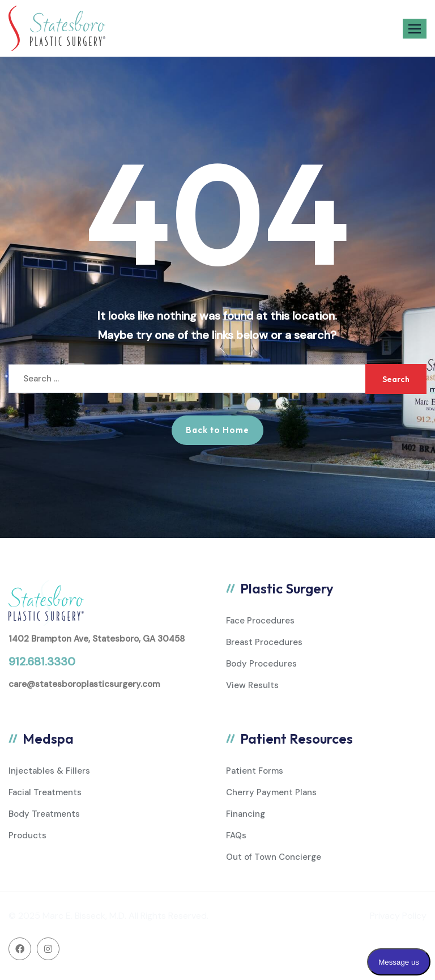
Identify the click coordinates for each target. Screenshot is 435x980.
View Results (252, 685)
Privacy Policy (398, 916)
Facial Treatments (45, 792)
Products (27, 835)
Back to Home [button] (217, 430)
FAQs (236, 835)
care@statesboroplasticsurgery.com (84, 684)
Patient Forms (255, 771)
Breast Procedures (264, 642)
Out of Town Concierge (274, 857)
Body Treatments (44, 814)
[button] (415, 29)
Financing (246, 814)
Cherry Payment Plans (271, 792)
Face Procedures (260, 621)
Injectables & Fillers (49, 771)
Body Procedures (261, 664)
